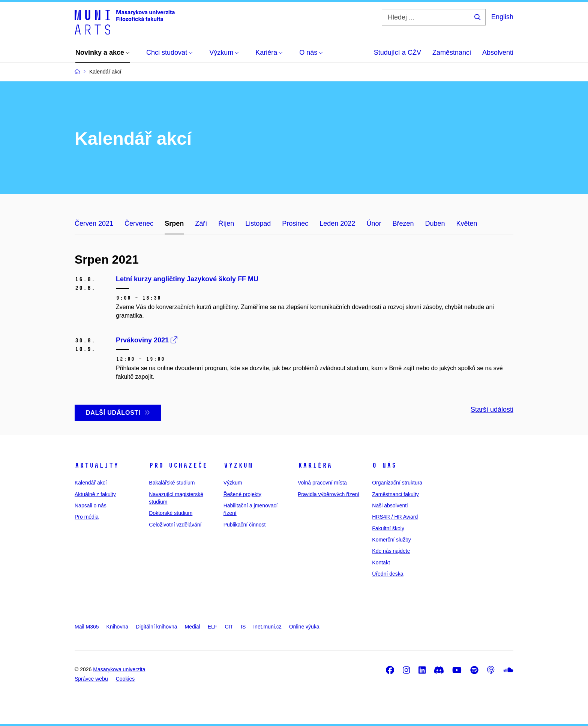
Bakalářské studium (172, 483)
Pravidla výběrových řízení (328, 494)
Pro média (87, 517)
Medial (193, 627)
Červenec (139, 223)
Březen (403, 223)
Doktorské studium (171, 513)
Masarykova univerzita (119, 669)
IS (243, 627)
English (502, 17)
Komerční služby (391, 540)
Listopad (258, 223)
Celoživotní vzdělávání (175, 525)
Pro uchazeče (178, 465)
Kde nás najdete (391, 551)
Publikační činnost (245, 525)
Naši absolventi (390, 505)
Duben (435, 223)
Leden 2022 (337, 223)
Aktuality (97, 465)
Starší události (492, 409)
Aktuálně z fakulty (95, 494)
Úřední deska (388, 574)
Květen (467, 223)
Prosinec (295, 223)
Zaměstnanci (452, 52)
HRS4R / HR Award (395, 517)
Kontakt (381, 562)
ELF (213, 627)
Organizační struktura (397, 483)
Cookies (125, 679)
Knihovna (117, 627)
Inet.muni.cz (267, 627)
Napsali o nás (91, 505)
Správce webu (91, 679)
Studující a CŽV (397, 52)
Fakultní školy (388, 528)
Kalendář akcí (91, 483)
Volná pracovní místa (322, 483)
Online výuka (304, 627)
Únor (374, 223)
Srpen (174, 223)
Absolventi (498, 52)
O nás (384, 465)
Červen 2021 (94, 223)
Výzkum (238, 465)
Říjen (226, 223)
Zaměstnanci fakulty (395, 494)
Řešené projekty (242, 494)
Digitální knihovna (157, 627)
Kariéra (315, 465)
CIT (229, 627)
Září (201, 223)
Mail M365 (87, 627)
